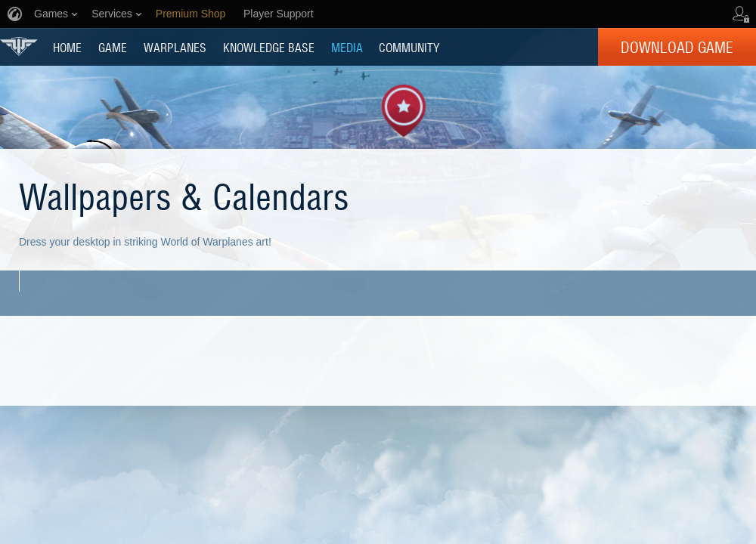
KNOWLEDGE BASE (269, 47)
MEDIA (347, 47)
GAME (113, 47)
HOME (67, 47)
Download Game (677, 47)
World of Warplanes (19, 46)
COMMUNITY (409, 47)
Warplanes (175, 47)
